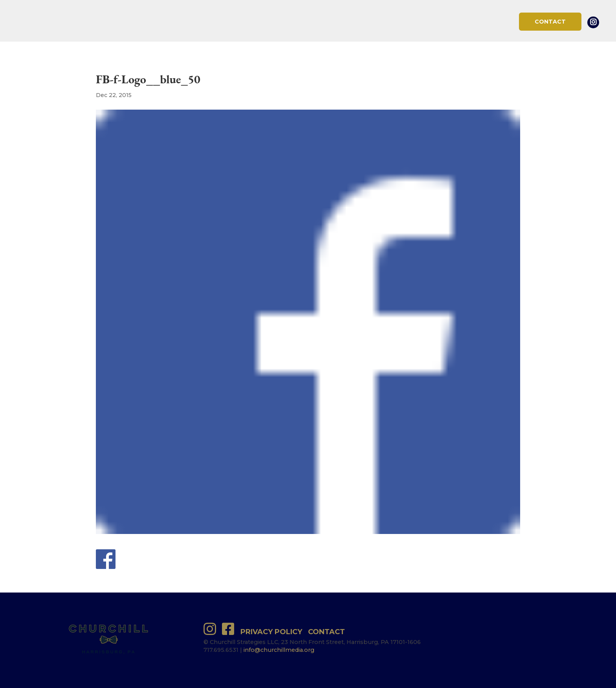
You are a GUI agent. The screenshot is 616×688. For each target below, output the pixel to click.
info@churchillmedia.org (279, 650)
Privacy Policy (271, 632)
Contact (550, 22)
